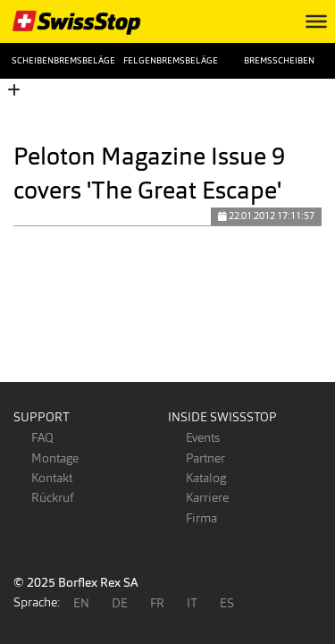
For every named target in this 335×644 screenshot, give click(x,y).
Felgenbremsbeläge (167, 60)
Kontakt (52, 478)
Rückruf (52, 497)
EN (81, 603)
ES (227, 603)
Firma (201, 518)
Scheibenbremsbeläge (56, 60)
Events (203, 437)
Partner (205, 458)
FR (157, 603)
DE (120, 603)
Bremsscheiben (279, 60)
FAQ (42, 437)
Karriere (207, 497)
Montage (55, 458)
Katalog (206, 478)
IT (192, 603)
